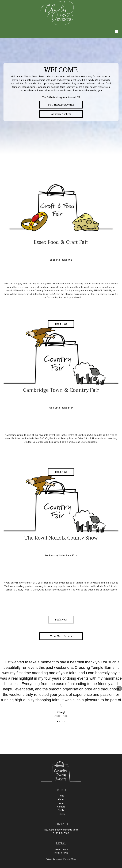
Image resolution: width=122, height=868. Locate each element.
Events (61, 803)
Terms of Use (61, 853)
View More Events (61, 636)
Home (61, 796)
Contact (61, 807)
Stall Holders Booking (61, 105)
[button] (116, 32)
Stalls (61, 810)
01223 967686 (61, 833)
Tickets (61, 814)
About (61, 799)
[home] (61, 13)
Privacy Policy (61, 849)
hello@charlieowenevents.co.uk (61, 830)
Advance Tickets (61, 114)
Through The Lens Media (66, 859)
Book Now (61, 324)
